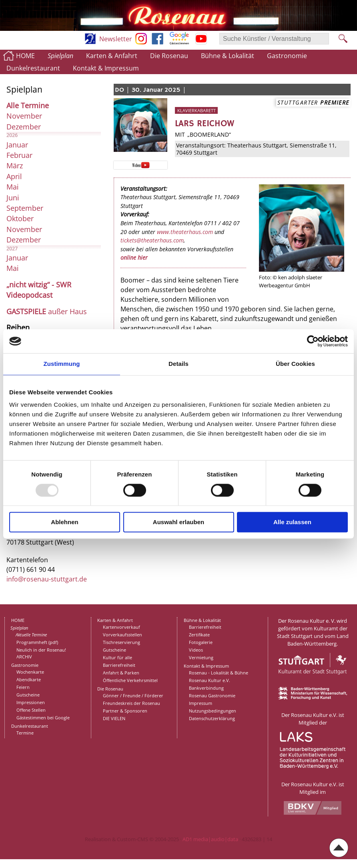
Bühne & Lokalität (228, 56)
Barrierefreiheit (119, 665)
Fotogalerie (201, 642)
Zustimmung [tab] (62, 364)
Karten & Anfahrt (112, 56)
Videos (196, 650)
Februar (19, 155)
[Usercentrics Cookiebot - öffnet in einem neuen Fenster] (313, 341)
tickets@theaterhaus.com (152, 240)
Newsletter (116, 39)
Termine (25, 733)
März (15, 166)
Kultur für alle (117, 657)
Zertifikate (199, 635)
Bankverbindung (206, 688)
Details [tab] (178, 364)
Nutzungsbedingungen (213, 711)
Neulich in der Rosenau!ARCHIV (41, 653)
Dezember (24, 127)
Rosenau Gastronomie (212, 695)
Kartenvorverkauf (121, 627)
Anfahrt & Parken (121, 673)
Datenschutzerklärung (212, 718)
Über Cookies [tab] (295, 364)
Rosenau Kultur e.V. (210, 680)
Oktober (20, 218)
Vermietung (201, 657)
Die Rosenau (169, 56)
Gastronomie (287, 56)
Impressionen (31, 702)
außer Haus (47, 311)
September (25, 208)
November (24, 116)
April (14, 176)
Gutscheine (28, 695)
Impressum (201, 703)
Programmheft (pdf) (37, 642)
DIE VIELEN (114, 718)
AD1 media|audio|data (210, 839)
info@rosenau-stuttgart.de (47, 579)
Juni (13, 198)
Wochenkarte (30, 672)
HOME (25, 56)
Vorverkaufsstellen (122, 635)
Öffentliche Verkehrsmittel (130, 680)
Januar (17, 145)
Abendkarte (29, 679)
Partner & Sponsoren (125, 711)
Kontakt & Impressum (106, 68)
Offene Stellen (31, 710)
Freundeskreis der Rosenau (131, 703)
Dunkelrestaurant (33, 68)
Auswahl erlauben (178, 522)
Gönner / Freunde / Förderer (133, 695)
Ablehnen (64, 522)
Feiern (23, 687)
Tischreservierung (121, 642)
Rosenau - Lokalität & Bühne (219, 673)
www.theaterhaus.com (185, 232)
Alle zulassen (292, 522)
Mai (13, 187)
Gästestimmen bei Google (43, 718)
